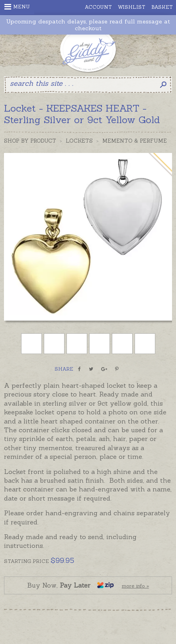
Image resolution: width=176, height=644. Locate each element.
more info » (135, 586)
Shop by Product (30, 141)
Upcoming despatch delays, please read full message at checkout (88, 25)
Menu (17, 7)
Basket (162, 7)
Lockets (79, 141)
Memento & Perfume (135, 141)
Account (98, 7)
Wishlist (132, 7)
